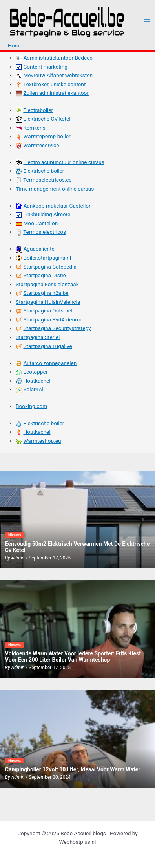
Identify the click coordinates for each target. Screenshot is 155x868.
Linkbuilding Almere (47, 214)
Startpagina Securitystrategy (57, 328)
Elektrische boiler (44, 171)
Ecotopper (35, 372)
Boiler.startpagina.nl (47, 258)
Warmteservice (41, 145)
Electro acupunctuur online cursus (64, 162)
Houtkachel (37, 381)
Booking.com (31, 406)
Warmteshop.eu (42, 441)
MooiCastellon (40, 223)
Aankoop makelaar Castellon (57, 206)
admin (18, 558)
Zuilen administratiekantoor (56, 93)
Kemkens (34, 128)
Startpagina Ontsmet (48, 310)
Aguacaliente (39, 249)
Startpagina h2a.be (46, 293)
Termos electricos (45, 232)
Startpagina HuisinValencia (48, 302)
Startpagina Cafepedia (50, 267)
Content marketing (45, 67)
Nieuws (15, 535)
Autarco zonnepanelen (50, 363)
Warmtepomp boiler (47, 136)
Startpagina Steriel (38, 337)
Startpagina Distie (44, 275)
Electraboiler (38, 110)
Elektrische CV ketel (47, 119)
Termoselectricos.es (47, 180)
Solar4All (34, 389)
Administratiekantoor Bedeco (58, 58)
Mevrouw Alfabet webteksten (58, 75)
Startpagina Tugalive (47, 346)
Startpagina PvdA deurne (53, 319)
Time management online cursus (55, 189)
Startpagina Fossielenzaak (47, 284)
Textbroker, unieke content (54, 84)
